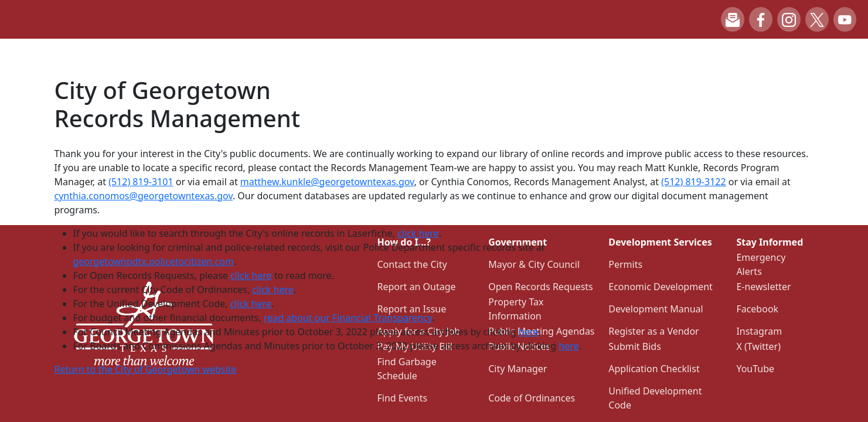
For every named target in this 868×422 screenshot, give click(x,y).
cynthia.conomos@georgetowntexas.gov (144, 196)
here (529, 332)
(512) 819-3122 (693, 182)
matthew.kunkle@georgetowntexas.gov (327, 182)
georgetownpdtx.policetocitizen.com (154, 261)
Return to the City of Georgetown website (146, 369)
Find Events (403, 398)
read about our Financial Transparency (348, 318)
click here (418, 233)
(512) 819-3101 (141, 182)
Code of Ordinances (532, 398)
